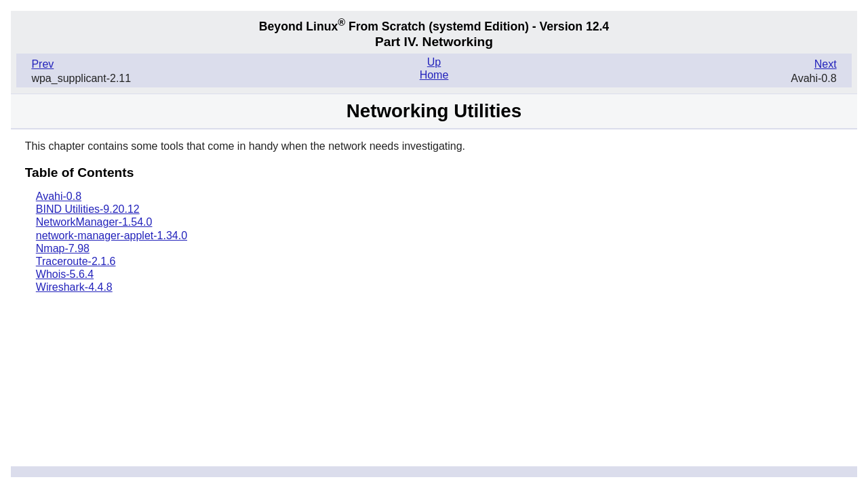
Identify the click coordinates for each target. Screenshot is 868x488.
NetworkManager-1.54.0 (94, 222)
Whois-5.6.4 (65, 274)
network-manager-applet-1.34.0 (112, 236)
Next (826, 64)
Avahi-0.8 (59, 196)
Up (434, 62)
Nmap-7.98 (63, 248)
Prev (42, 64)
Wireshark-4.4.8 (74, 287)
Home (434, 75)
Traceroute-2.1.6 (76, 261)
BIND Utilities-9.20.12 (88, 209)
